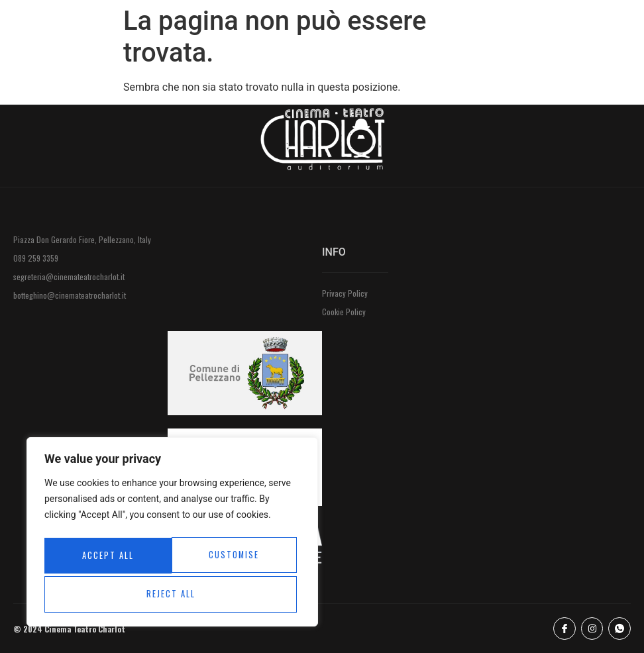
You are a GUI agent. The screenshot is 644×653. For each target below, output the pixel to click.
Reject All (234, 558)
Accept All (172, 594)
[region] (172, 535)
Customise (106, 558)
